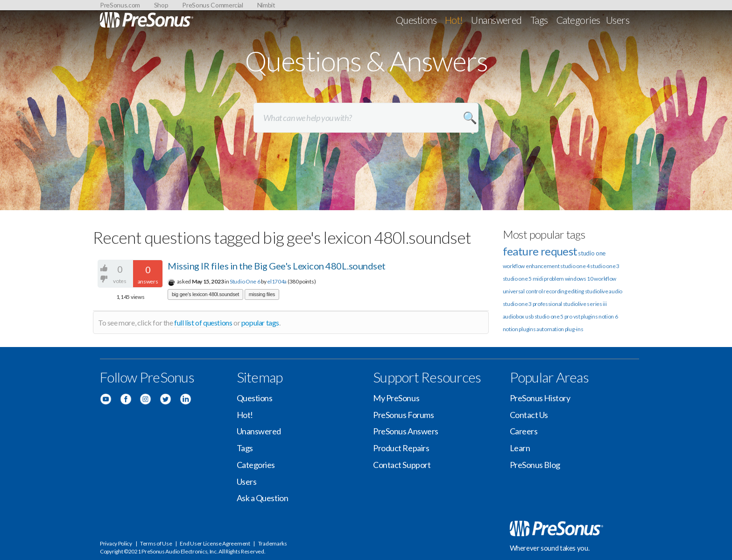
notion (510, 329)
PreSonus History (540, 398)
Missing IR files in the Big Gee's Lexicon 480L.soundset (277, 266)
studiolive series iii (585, 304)
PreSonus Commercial (212, 5)
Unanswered (496, 20)
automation (550, 329)
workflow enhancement (531, 266)
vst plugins (586, 316)
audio (616, 291)
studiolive (597, 291)
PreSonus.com (120, 5)
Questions (416, 20)
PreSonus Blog (535, 465)
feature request (540, 251)
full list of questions (203, 323)
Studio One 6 (245, 281)
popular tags (260, 323)
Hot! (454, 20)
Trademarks (273, 543)
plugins (527, 329)
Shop (161, 5)
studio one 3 (605, 266)
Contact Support (402, 465)
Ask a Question (263, 498)
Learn (520, 448)
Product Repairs (401, 448)
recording (555, 291)
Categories (578, 20)
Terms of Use (156, 543)
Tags (539, 20)
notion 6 (608, 316)
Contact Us (529, 415)
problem (554, 279)
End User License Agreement (215, 543)
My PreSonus (396, 398)
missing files (262, 294)
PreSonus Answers (406, 431)
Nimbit (266, 5)
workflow (605, 279)
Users (618, 20)
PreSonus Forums (403, 415)
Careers (524, 431)
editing (576, 291)
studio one (592, 253)
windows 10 (579, 279)
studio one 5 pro (553, 316)
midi (538, 279)
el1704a (277, 281)
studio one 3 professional (533, 304)
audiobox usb (518, 316)
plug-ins (574, 329)
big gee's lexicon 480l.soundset (205, 294)
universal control (523, 291)
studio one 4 (575, 266)
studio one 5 (517, 279)
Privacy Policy (116, 543)
